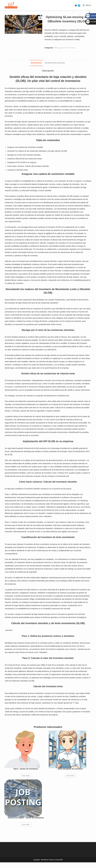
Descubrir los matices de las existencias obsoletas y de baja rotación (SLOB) (37, 151)
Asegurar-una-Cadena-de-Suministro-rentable (25, 147)
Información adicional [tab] (55, 63)
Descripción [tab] (36, 63)
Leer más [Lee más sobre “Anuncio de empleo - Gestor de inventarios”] (26, 825)
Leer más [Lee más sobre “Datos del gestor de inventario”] (70, 776)
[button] (40, 18)
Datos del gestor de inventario (70, 769)
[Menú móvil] (86, 5)
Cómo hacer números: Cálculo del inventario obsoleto (28, 166)
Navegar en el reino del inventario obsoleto (24, 155)
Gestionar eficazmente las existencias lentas (24, 159)
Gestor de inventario (68, 48)
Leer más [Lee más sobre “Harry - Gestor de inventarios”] (26, 776)
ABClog (57, 48)
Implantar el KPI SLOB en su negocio (22, 162)
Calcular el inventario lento (18, 170)
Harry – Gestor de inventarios (26, 769)
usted (14, 98)
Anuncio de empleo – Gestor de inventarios (26, 818)
